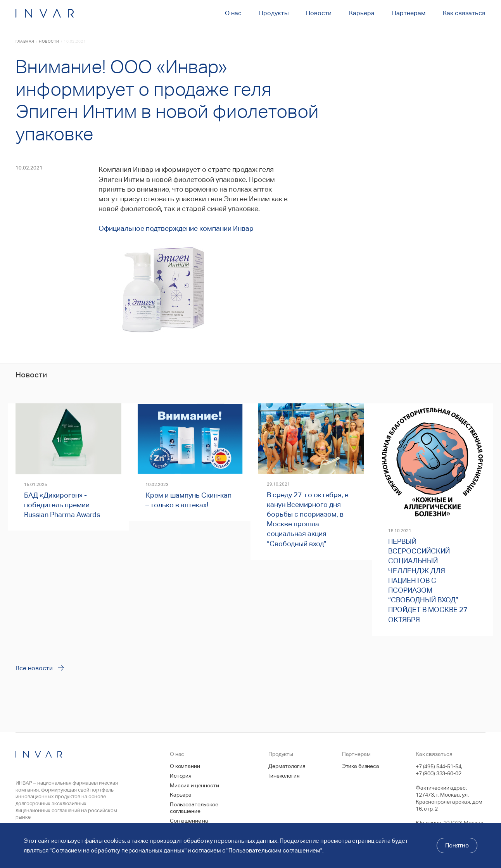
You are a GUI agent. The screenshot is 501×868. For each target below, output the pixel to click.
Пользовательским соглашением (274, 850)
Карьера (181, 795)
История (181, 776)
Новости (49, 41)
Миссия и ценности (194, 785)
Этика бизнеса (361, 766)
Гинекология (284, 776)
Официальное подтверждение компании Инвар (176, 228)
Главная (25, 41)
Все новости (34, 668)
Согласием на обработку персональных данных (118, 850)
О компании (185, 766)
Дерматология (287, 766)
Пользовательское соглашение (194, 808)
